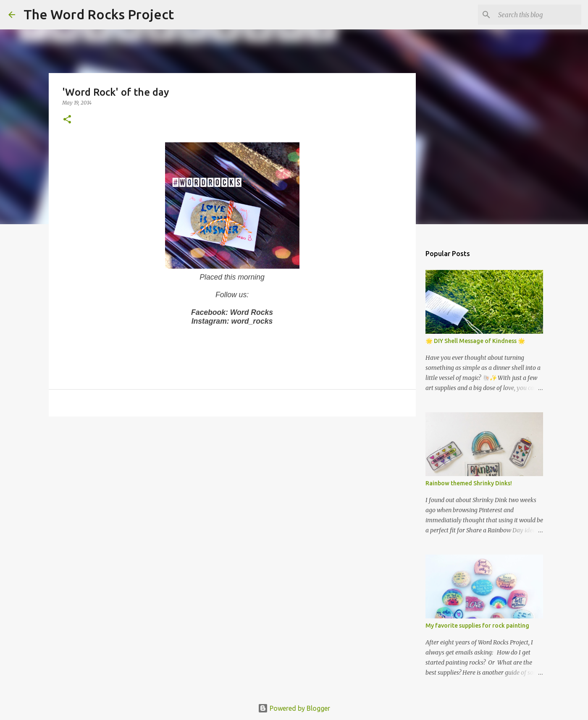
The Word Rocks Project (99, 14)
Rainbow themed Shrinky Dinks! (469, 483)
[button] (67, 120)
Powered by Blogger (294, 708)
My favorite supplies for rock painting (477, 626)
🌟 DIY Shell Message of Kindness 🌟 (475, 341)
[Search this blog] (537, 15)
